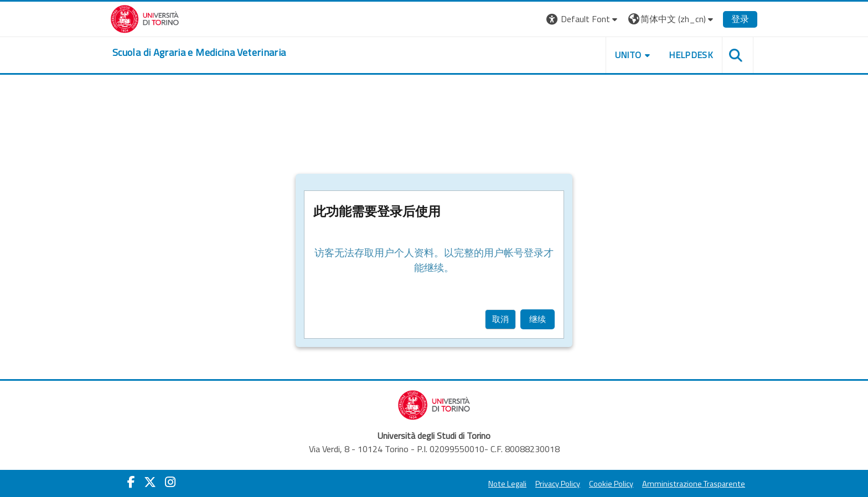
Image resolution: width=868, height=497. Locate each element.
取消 (500, 319)
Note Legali (507, 484)
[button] (583, 19)
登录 (740, 19)
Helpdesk (691, 55)
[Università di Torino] (145, 18)
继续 (538, 319)
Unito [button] (628, 55)
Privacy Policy (558, 484)
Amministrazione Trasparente (694, 484)
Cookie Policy (611, 484)
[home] (199, 53)
